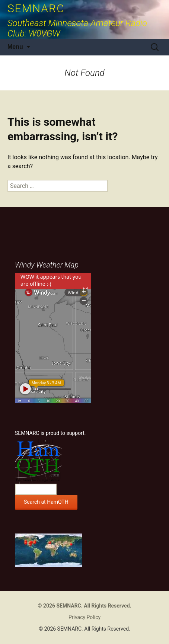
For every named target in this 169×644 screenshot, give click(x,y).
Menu (15, 47)
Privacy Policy (84, 617)
